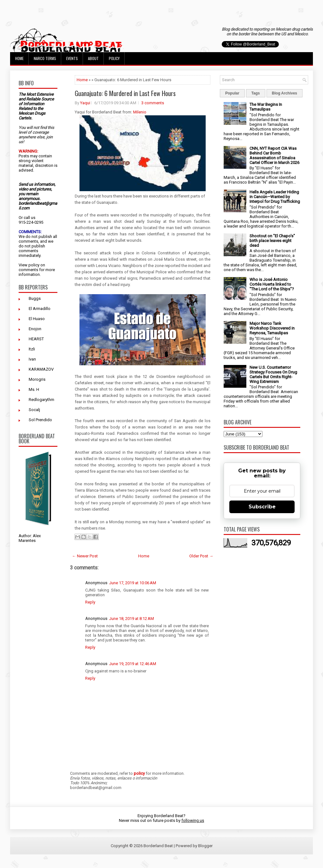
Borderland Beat (158, 846)
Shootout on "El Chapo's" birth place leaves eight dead (272, 241)
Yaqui (85, 103)
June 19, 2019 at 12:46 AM (133, 664)
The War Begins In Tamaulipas (266, 107)
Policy (114, 58)
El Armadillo (40, 309)
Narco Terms (45, 58)
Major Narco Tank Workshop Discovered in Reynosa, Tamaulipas (272, 328)
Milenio (140, 112)
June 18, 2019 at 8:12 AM (132, 619)
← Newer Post (85, 556)
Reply (90, 602)
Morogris (37, 379)
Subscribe (262, 507)
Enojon (35, 329)
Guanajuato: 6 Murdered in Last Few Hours (125, 93)
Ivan (32, 359)
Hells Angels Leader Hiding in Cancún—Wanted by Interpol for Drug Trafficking (275, 197)
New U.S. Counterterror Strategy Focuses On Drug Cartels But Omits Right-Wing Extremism (273, 374)
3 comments (153, 103)
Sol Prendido (40, 420)
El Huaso (37, 319)
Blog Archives (285, 93)
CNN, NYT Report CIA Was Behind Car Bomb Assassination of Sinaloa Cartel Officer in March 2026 (274, 155)
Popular (232, 93)
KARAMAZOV (41, 369)
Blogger (205, 846)
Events (72, 58)
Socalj (34, 410)
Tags (256, 93)
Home (19, 58)
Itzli (32, 349)
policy (34, 265)
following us (193, 820)
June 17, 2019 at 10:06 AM (133, 583)
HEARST (36, 339)
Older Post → (201, 556)
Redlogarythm (41, 400)
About (93, 58)
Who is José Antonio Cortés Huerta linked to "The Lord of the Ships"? (272, 284)
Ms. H (34, 389)
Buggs (35, 298)
